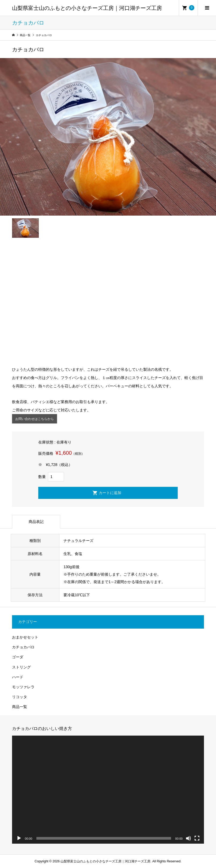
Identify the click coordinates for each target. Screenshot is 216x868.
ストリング (21, 667)
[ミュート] (188, 838)
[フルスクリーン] (197, 838)
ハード (18, 677)
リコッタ (20, 697)
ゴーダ (18, 657)
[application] (108, 789)
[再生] (19, 838)
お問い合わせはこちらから (35, 419)
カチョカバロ (23, 647)
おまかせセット (25, 637)
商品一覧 (20, 707)
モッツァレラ (23, 687)
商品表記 (36, 522)
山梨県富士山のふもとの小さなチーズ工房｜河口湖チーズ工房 (87, 8)
